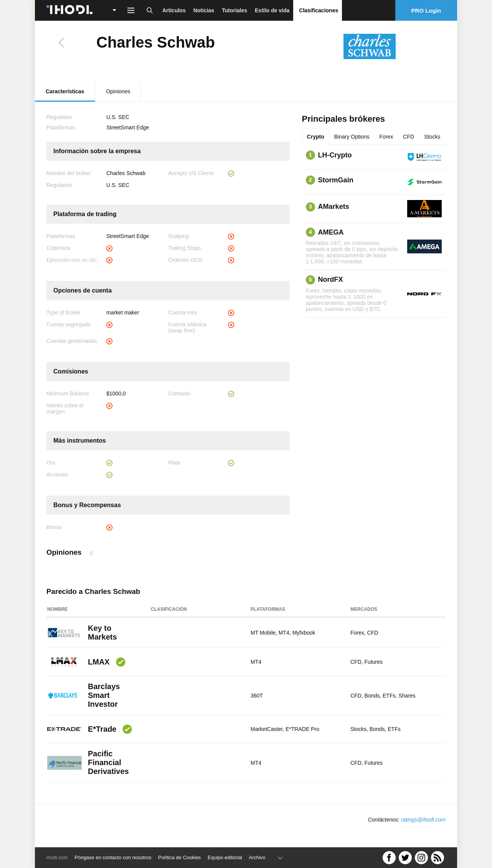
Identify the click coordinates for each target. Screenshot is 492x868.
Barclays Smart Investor (104, 695)
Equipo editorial (225, 857)
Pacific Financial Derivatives (108, 762)
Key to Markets (102, 632)
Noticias (204, 10)
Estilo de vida (272, 10)
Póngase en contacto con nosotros (113, 857)
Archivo (257, 857)
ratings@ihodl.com (423, 820)
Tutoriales (234, 10)
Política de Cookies (179, 857)
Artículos (174, 10)
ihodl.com (57, 857)
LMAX (99, 662)
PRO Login (426, 11)
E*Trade (102, 729)
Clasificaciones (319, 10)
